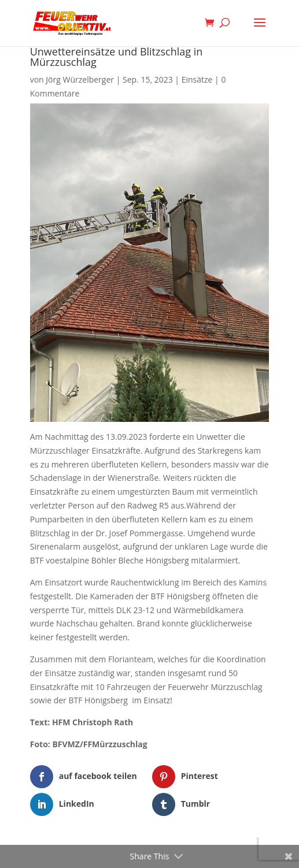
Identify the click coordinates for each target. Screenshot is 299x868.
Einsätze (197, 79)
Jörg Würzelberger (80, 79)
